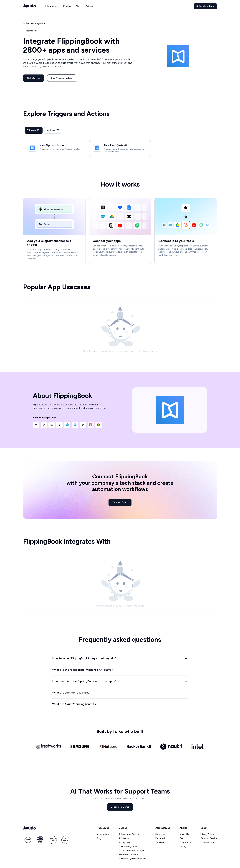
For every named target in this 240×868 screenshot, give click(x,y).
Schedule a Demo (120, 807)
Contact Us (185, 842)
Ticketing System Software (132, 859)
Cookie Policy (207, 842)
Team (182, 838)
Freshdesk (160, 838)
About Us (184, 834)
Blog (78, 6)
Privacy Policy (207, 834)
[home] (30, 6)
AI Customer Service (129, 834)
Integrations (52, 6)
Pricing (67, 6)
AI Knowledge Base (128, 846)
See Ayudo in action (62, 78)
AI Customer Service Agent (132, 851)
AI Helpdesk (124, 842)
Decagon (160, 834)
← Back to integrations (35, 23)
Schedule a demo (205, 6)
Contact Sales (120, 502)
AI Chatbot (124, 838)
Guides (89, 6)
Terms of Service (209, 838)
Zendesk (160, 842)
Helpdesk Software (128, 855)
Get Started (34, 78)
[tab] (34, 130)
